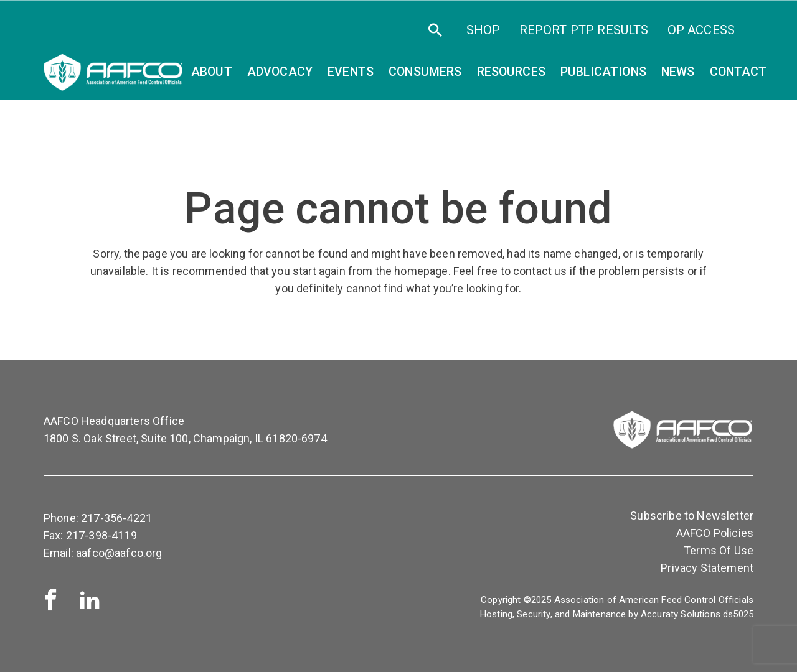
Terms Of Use (719, 550)
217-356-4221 (116, 518)
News (678, 72)
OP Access (701, 30)
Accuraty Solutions (681, 614)
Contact (738, 72)
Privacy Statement (707, 568)
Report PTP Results (584, 30)
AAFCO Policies (715, 533)
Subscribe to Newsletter (692, 516)
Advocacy (280, 72)
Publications (603, 72)
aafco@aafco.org (119, 553)
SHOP (483, 30)
